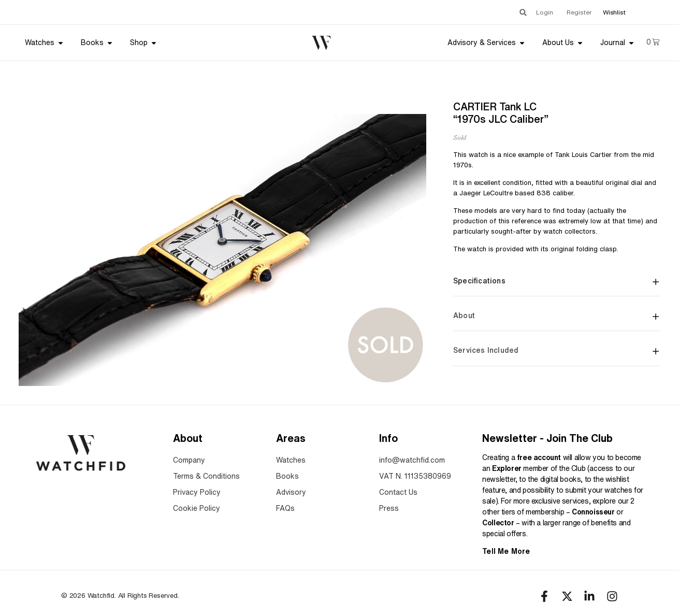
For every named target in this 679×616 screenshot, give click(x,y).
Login (545, 12)
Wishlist (614, 12)
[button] (523, 12)
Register (579, 12)
